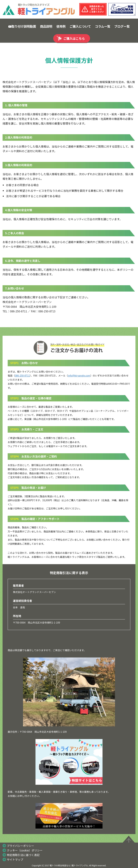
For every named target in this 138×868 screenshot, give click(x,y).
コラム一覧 (103, 26)
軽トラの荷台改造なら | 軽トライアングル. (69, 865)
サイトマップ (15, 859)
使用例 (61, 26)
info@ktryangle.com (79, 375)
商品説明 (46, 26)
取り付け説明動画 (22, 26)
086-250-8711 (22, 375)
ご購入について (80, 26)
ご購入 (74, 38)
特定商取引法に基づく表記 (23, 855)
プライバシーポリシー (20, 846)
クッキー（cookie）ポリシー (25, 850)
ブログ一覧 (122, 26)
